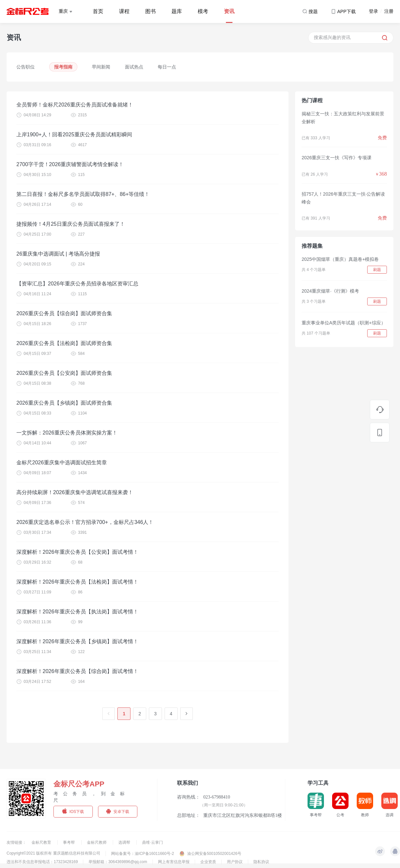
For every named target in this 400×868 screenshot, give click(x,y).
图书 (150, 11)
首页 (98, 11)
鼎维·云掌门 (152, 842)
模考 (203, 11)
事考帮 (69, 842)
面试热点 (134, 67)
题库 (177, 11)
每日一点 (167, 67)
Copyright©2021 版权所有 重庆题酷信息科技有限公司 (53, 853)
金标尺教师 (97, 842)
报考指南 (63, 67)
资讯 (229, 11)
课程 (124, 11)
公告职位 (26, 67)
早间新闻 (101, 67)
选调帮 (125, 842)
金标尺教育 (42, 842)
